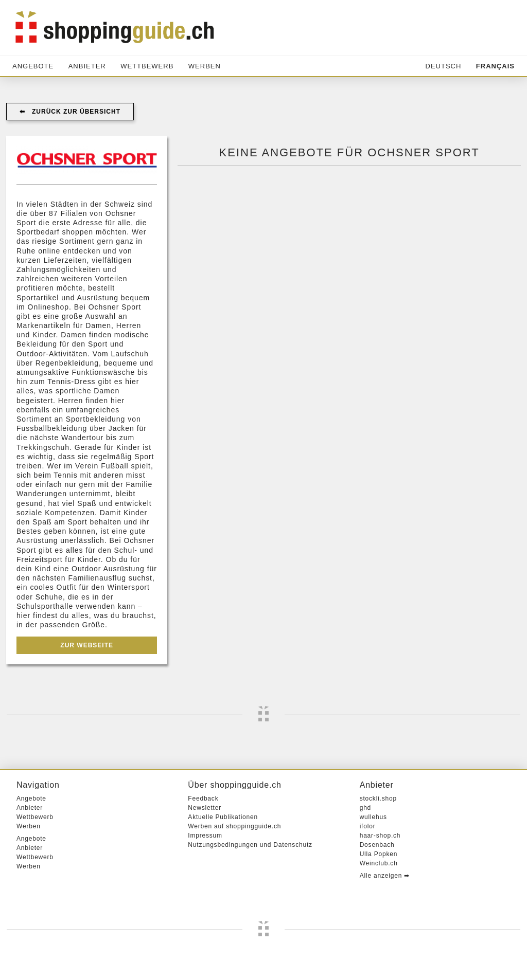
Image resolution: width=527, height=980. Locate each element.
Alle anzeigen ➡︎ (385, 876)
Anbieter (87, 66)
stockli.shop (378, 798)
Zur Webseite (87, 645)
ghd (365, 808)
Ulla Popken (379, 854)
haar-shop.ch (380, 836)
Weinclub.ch (379, 863)
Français (495, 66)
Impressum (205, 836)
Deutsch (444, 66)
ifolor (368, 826)
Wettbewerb (147, 66)
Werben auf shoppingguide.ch (234, 826)
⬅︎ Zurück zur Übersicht (70, 112)
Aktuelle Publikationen (223, 817)
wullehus (373, 817)
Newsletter (205, 808)
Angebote (33, 66)
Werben (205, 66)
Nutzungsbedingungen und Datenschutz (250, 845)
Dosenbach (377, 845)
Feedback (203, 798)
